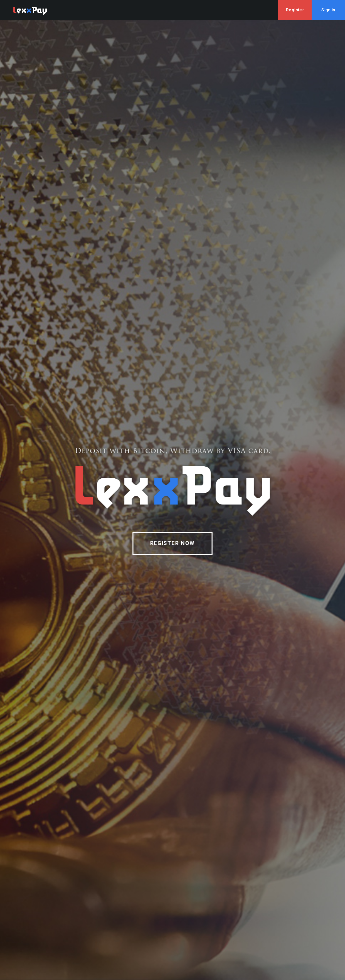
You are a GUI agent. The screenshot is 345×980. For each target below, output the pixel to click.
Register (295, 10)
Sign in (328, 10)
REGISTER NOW (172, 543)
